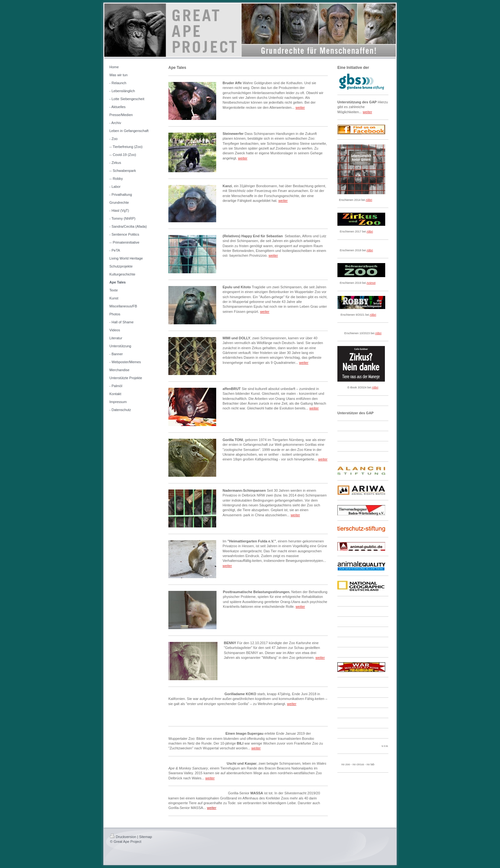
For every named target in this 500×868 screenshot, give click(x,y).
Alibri (369, 200)
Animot (371, 283)
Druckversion (123, 837)
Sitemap (145, 837)
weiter (300, 107)
